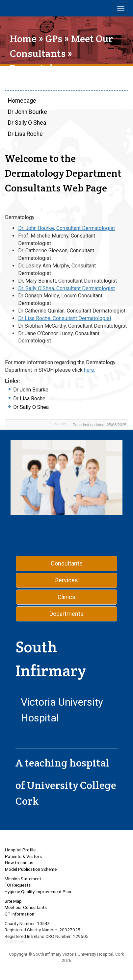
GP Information (19, 914)
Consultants (67, 563)
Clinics (66, 597)
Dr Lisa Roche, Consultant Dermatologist (65, 318)
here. (90, 370)
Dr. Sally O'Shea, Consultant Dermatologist (66, 288)
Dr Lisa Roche (25, 134)
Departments (66, 614)
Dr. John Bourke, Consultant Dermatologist (66, 228)
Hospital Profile (20, 850)
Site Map (13, 901)
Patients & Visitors (23, 856)
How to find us (19, 863)
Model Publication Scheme (31, 869)
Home (23, 39)
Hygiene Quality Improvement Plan (38, 892)
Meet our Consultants (26, 907)
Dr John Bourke (27, 112)
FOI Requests (18, 885)
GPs (54, 39)
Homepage (22, 101)
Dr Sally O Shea (27, 123)
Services (66, 580)
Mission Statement (23, 879)
